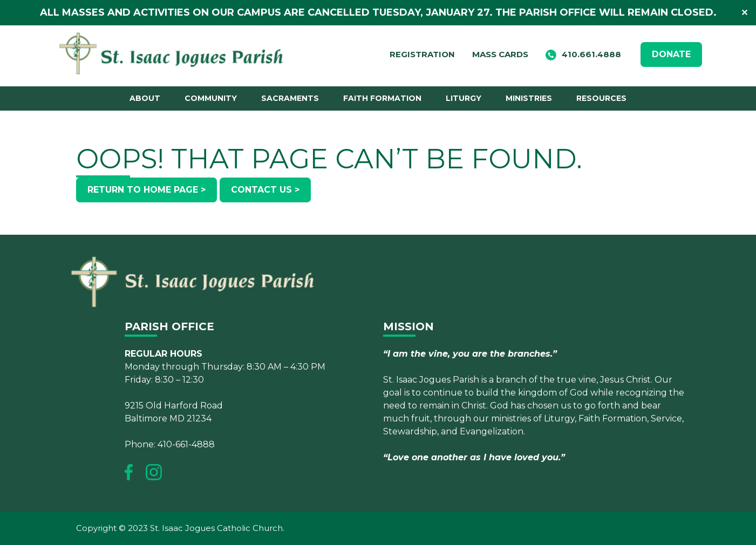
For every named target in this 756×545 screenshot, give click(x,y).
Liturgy (464, 98)
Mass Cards (500, 54)
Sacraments (290, 98)
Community (211, 98)
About (145, 98)
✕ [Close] (744, 13)
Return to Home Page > (147, 190)
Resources (601, 98)
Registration (422, 54)
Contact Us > (265, 190)
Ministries (529, 98)
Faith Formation (382, 98)
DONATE (671, 54)
